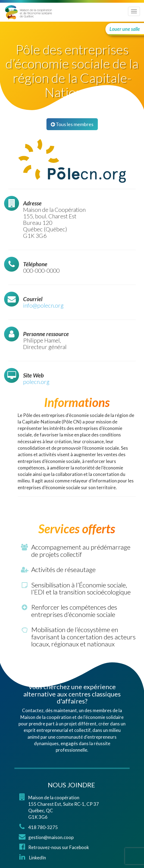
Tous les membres (72, 124)
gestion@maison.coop (51, 837)
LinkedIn (37, 858)
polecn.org (36, 382)
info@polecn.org (43, 305)
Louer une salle (125, 29)
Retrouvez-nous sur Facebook (59, 847)
